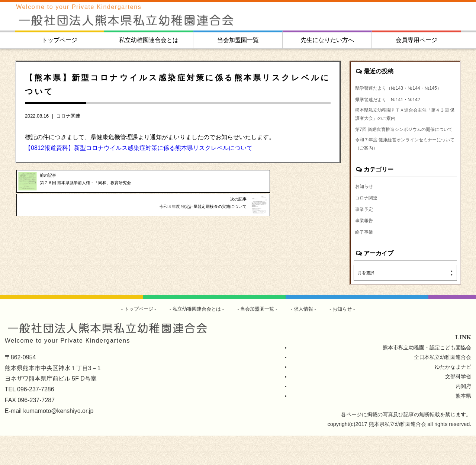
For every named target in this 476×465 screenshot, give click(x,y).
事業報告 (366, 249)
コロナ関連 (68, 116)
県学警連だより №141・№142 (393, 109)
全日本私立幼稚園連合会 (443, 387)
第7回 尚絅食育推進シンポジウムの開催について (404, 148)
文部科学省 (458, 406)
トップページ (59, 40)
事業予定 (366, 237)
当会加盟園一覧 (238, 40)
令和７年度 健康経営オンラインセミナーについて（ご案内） (405, 170)
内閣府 (463, 416)
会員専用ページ (416, 40)
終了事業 (366, 261)
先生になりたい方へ (327, 40)
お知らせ (366, 213)
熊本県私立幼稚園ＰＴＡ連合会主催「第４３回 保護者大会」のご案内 (405, 126)
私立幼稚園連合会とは (149, 40)
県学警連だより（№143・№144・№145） (396, 93)
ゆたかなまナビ (453, 396)
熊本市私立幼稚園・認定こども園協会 (427, 377)
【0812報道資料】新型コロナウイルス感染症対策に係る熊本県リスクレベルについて (139, 148)
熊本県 (463, 425)
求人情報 (308, 338)
